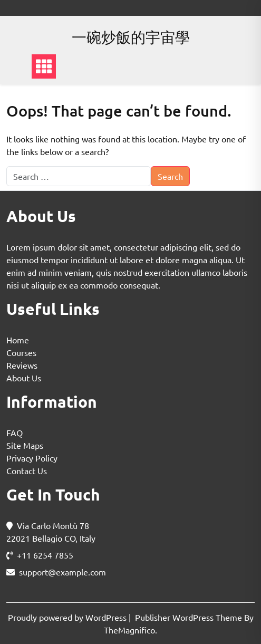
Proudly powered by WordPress (68, 617)
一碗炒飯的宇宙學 (131, 37)
